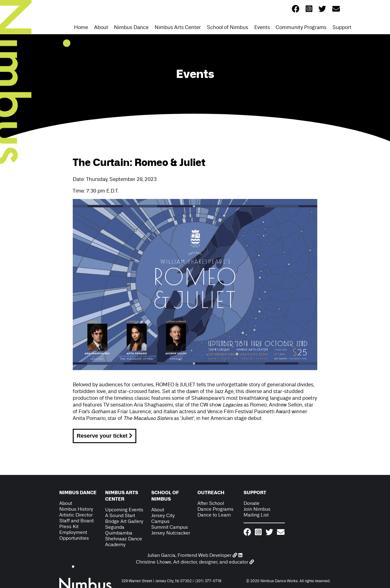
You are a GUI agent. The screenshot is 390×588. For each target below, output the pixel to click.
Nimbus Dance (131, 27)
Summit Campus (170, 527)
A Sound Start (120, 515)
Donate (252, 503)
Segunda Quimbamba (119, 530)
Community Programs (301, 27)
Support (342, 27)
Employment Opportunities (74, 535)
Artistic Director (76, 515)
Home (81, 27)
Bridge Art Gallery (124, 521)
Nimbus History (76, 509)
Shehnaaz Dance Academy (124, 542)
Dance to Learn (214, 515)
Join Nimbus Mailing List (257, 512)
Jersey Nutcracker (171, 533)
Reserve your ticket (105, 436)
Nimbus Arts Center (178, 27)
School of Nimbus (228, 27)
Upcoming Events (124, 510)
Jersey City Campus (163, 518)
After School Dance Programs (215, 506)
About (101, 27)
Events (262, 27)
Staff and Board (76, 521)
